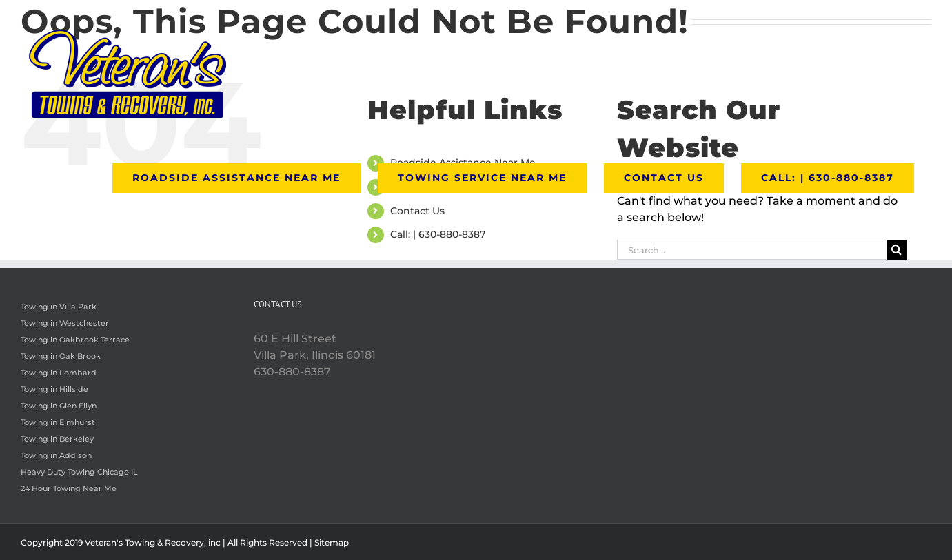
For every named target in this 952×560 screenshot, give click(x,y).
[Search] (897, 250)
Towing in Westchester (65, 323)
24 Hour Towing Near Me (69, 488)
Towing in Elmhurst (58, 422)
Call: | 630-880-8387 (438, 234)
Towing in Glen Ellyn (59, 406)
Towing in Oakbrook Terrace (75, 340)
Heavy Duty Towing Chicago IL (79, 472)
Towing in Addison (56, 455)
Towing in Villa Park (59, 307)
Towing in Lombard (59, 373)
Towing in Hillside (54, 389)
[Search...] (752, 250)
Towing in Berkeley (57, 439)
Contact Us (417, 211)
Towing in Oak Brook (61, 356)
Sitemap (332, 542)
